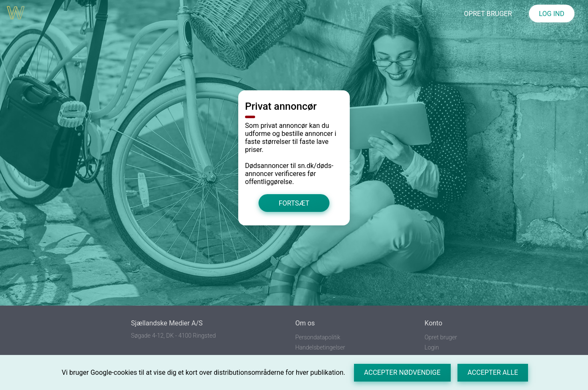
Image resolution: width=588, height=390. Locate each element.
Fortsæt (294, 203)
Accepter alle (493, 372)
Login (432, 347)
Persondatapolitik (318, 337)
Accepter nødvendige (402, 372)
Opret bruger (441, 337)
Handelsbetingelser (320, 347)
